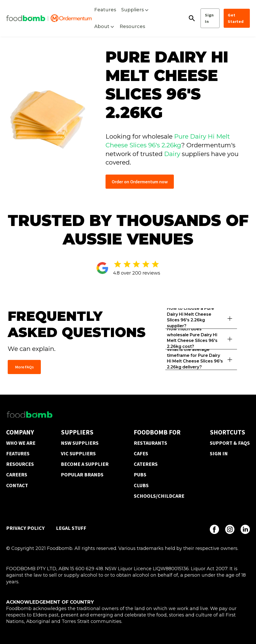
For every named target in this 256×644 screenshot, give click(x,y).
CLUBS (141, 485)
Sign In (209, 18)
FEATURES (18, 453)
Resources (132, 26)
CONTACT (17, 485)
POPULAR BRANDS (82, 474)
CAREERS (17, 474)
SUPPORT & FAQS (230, 443)
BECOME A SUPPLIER (85, 464)
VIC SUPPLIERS (78, 453)
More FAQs (24, 367)
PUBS (140, 474)
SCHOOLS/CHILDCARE (159, 496)
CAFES (141, 453)
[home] (49, 18)
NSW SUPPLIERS (80, 443)
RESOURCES (20, 464)
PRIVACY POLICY (25, 528)
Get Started (236, 18)
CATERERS (146, 464)
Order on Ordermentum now (140, 182)
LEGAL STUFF (71, 528)
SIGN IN (219, 453)
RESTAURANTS (150, 443)
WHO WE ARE (21, 443)
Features (105, 10)
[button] (135, 10)
